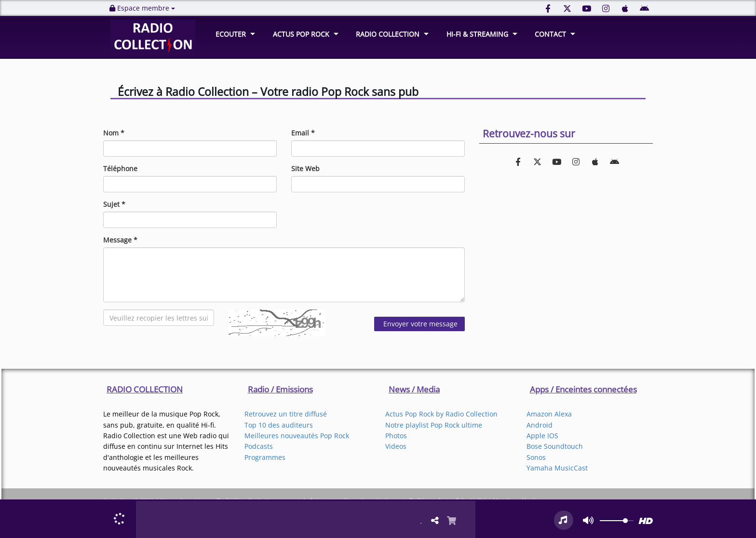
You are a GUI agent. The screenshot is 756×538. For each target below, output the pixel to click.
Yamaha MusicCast (557, 468)
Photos (396, 436)
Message (120, 240)
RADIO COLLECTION (388, 34)
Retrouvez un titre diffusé (286, 414)
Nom (114, 133)
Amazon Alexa (549, 414)
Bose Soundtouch (555, 446)
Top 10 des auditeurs (279, 425)
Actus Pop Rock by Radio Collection (441, 414)
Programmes (265, 457)
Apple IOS (542, 436)
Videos (396, 446)
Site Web (305, 168)
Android (540, 425)
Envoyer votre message (419, 324)
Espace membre (142, 8)
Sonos (536, 457)
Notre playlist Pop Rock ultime (434, 425)
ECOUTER (231, 34)
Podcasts (259, 446)
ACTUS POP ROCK (301, 34)
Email (303, 133)
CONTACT (550, 34)
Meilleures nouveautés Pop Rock (297, 436)
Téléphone (120, 168)
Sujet (114, 204)
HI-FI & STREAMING (477, 34)
